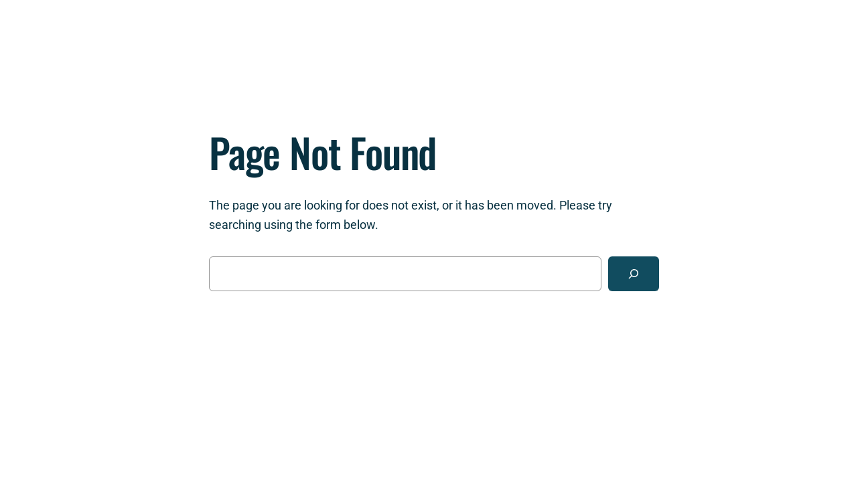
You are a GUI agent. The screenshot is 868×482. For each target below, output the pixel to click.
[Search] (634, 274)
